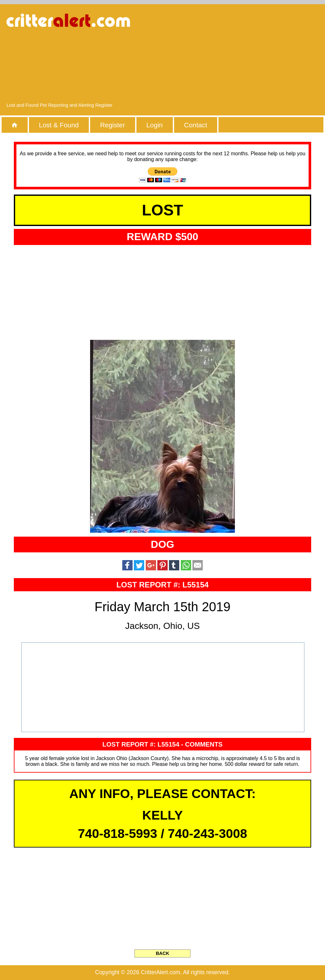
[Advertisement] (259, 56)
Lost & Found (59, 125)
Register (112, 125)
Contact (196, 125)
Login (155, 125)
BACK (162, 953)
